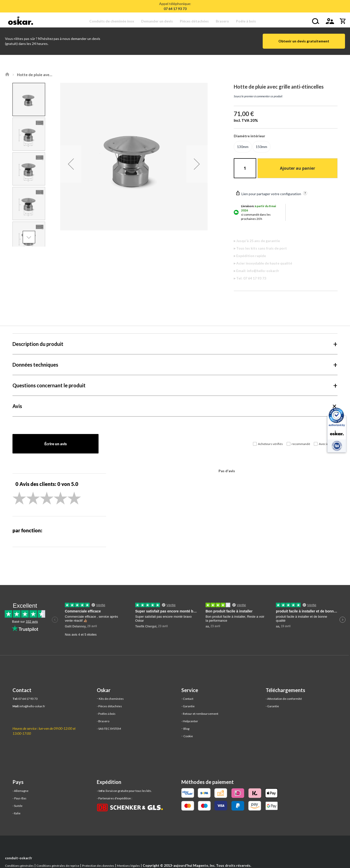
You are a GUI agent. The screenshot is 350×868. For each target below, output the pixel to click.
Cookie (188, 736)
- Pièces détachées (109, 706)
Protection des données (98, 866)
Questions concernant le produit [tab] (49, 385)
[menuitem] (114, 21)
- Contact (187, 699)
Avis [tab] (17, 406)
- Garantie (188, 706)
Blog (186, 729)
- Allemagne (20, 791)
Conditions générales (19, 866)
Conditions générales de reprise (58, 866)
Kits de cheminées (111, 699)
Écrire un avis (56, 444)
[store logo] (22, 21)
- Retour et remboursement (200, 714)
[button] (71, 164)
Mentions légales (128, 866)
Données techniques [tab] (35, 365)
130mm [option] (243, 147)
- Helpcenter (190, 721)
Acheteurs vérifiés (270, 444)
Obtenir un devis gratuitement (304, 41)
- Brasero (103, 721)
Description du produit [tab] (38, 344)
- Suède (17, 806)
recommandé (301, 444)
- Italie (16, 813)
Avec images (327, 444)
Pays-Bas (20, 798)
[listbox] (286, 147)
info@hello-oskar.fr (32, 706)
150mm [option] (261, 147)
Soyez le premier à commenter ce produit (258, 96)
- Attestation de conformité (284, 699)
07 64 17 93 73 (28, 699)
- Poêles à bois (106, 714)
